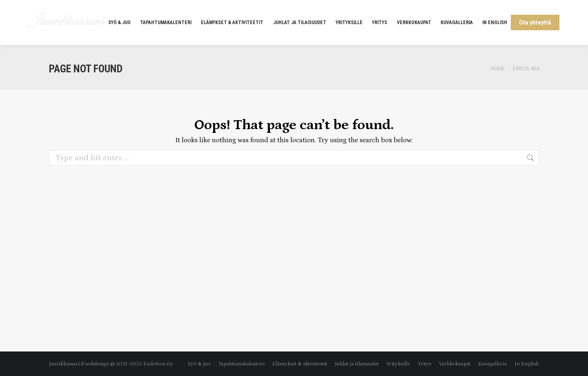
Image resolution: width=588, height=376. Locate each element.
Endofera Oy (158, 364)
